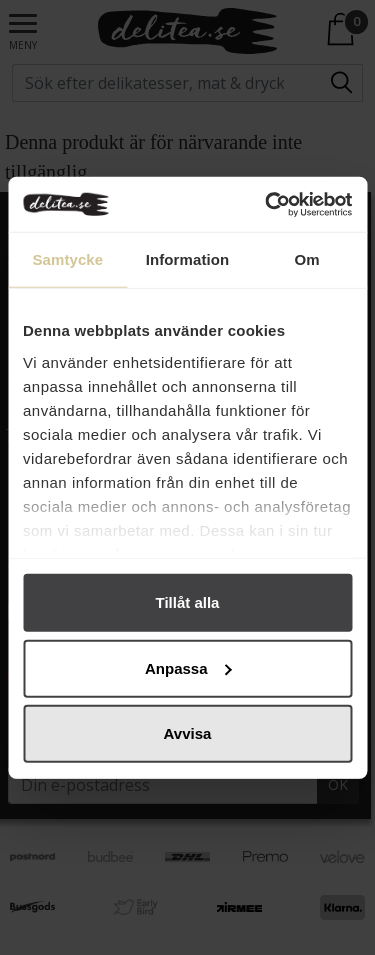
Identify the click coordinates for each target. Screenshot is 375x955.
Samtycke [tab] (67, 259)
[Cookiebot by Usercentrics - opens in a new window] (267, 204)
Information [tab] (188, 259)
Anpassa (188, 667)
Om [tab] (307, 259)
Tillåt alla (188, 602)
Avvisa (188, 733)
